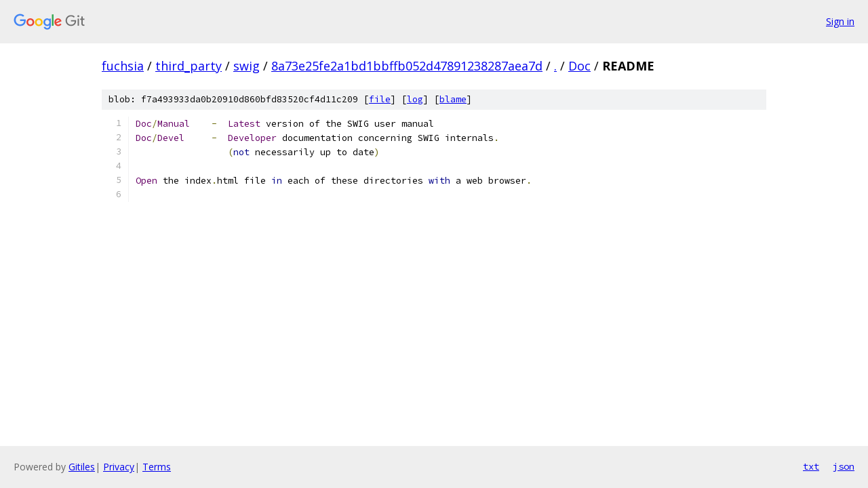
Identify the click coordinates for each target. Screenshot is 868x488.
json (844, 466)
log (415, 99)
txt (811, 466)
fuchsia (123, 66)
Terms (157, 467)
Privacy (119, 467)
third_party (189, 66)
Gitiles (82, 467)
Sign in (840, 21)
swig (246, 66)
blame (453, 99)
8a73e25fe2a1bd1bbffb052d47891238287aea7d (407, 66)
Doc (579, 66)
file (380, 99)
